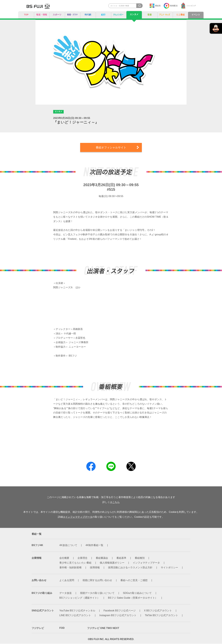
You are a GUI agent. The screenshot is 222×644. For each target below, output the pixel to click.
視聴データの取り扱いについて (97, 593)
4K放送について (68, 545)
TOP (26, 15)
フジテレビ (38, 628)
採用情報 (95, 568)
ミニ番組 (180, 15)
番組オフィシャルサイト (111, 148)
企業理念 (82, 558)
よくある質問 (67, 581)
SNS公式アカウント (43, 611)
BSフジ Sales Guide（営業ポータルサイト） (133, 598)
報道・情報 (42, 15)
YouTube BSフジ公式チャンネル (77, 611)
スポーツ (57, 15)
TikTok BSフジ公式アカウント (161, 616)
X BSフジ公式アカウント (158, 611)
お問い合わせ (39, 581)
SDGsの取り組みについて (137, 593)
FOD (62, 628)
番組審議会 (102, 558)
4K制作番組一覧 (95, 545)
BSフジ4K (37, 545)
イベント (196, 15)
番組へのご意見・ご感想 (134, 581)
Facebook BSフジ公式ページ (120, 611)
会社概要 (64, 558)
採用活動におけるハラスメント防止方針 (130, 568)
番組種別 (140, 558)
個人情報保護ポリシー (112, 563)
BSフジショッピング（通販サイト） (79, 598)
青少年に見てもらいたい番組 (75, 563)
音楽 (150, 15)
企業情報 (37, 558)
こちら (116, 502)
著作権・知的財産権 (70, 568)
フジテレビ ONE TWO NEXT (103, 628)
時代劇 (88, 15)
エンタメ (134, 15)
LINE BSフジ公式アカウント (75, 616)
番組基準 (121, 558)
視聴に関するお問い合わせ (97, 581)
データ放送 (66, 593)
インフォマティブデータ (79, 517)
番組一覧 (37, 534)
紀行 (103, 15)
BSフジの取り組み (42, 593)
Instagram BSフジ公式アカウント (118, 616)
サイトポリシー (169, 568)
